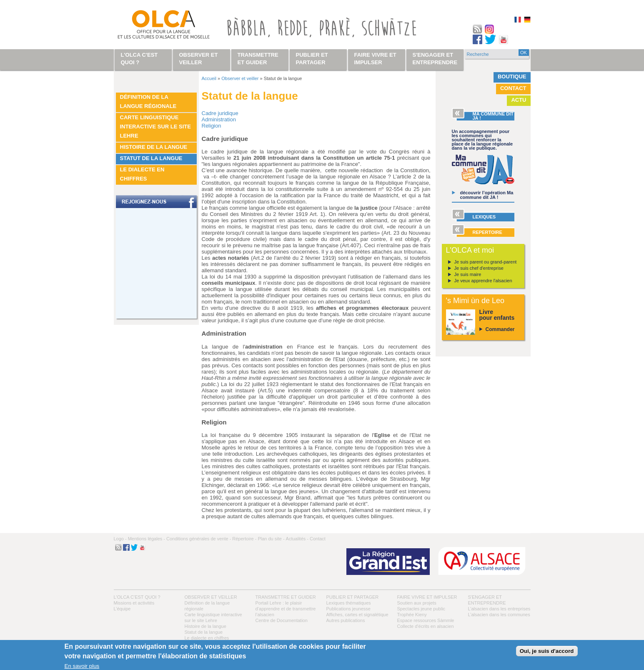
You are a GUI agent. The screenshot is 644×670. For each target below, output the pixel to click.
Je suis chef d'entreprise (479, 268)
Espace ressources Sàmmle (426, 620)
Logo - (120, 539)
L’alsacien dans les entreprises (499, 609)
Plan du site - (271, 539)
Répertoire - (244, 539)
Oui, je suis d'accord (547, 651)
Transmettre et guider (286, 597)
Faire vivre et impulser (427, 597)
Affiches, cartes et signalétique (357, 615)
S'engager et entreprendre (435, 59)
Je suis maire (468, 274)
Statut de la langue (151, 158)
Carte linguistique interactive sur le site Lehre (155, 127)
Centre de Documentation (282, 620)
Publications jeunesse (348, 609)
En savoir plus (82, 666)
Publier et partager (353, 597)
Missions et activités (134, 603)
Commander (500, 329)
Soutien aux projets (417, 603)
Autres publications (346, 620)
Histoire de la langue (154, 147)
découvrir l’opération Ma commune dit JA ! (487, 195)
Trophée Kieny (412, 615)
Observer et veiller (240, 78)
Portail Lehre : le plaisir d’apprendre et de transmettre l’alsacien (286, 609)
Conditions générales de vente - (199, 539)
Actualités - (297, 539)
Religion (212, 126)
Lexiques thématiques (349, 603)
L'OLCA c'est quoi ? (137, 597)
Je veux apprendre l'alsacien (483, 281)
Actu (519, 100)
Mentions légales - (147, 539)
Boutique (512, 77)
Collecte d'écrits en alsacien (426, 626)
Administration (219, 119)
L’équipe (122, 609)
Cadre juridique (220, 113)
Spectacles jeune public (421, 609)
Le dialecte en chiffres (142, 174)
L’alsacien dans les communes (499, 615)
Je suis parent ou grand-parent (486, 262)
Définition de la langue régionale (148, 102)
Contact (513, 88)
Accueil (209, 78)
